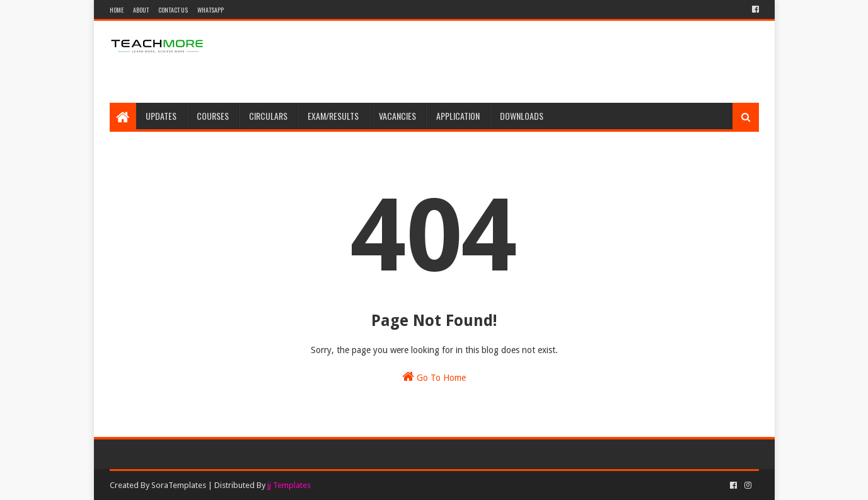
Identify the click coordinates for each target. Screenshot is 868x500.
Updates (161, 116)
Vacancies (397, 116)
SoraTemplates (179, 485)
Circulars (268, 116)
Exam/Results (333, 116)
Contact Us (173, 10)
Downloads (522, 116)
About (141, 10)
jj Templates (289, 485)
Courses (213, 116)
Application (458, 116)
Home (117, 10)
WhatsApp (211, 10)
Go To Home (434, 376)
